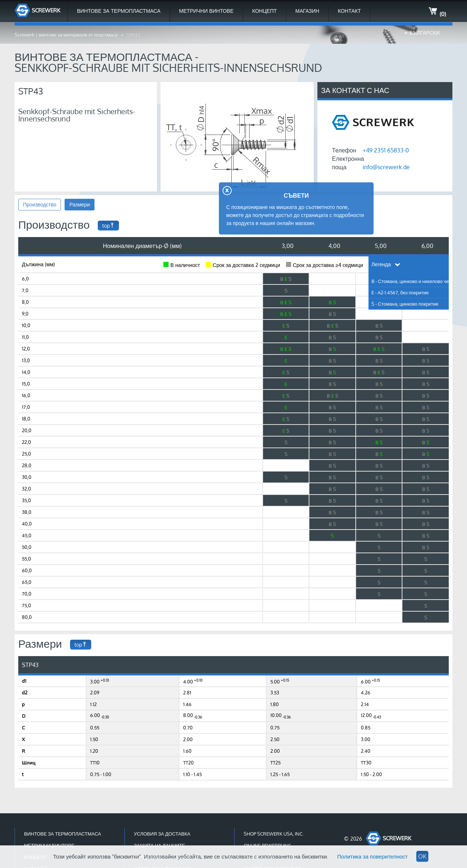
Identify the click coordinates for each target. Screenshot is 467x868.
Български (425, 33)
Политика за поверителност (372, 857)
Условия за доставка (162, 834)
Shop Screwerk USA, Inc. (274, 834)
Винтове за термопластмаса (119, 11)
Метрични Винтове (206, 11)
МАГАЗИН (307, 11)
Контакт (349, 11)
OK (422, 856)
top (108, 226)
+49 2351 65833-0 (386, 150)
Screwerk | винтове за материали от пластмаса (66, 35)
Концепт (264, 11)
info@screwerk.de (386, 167)
